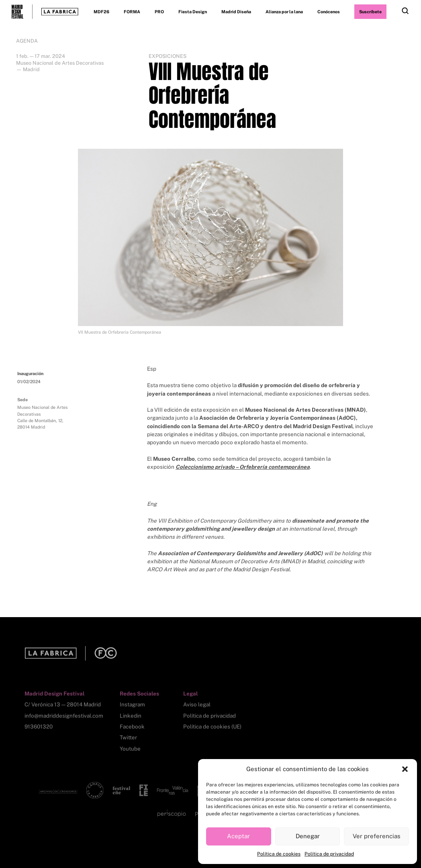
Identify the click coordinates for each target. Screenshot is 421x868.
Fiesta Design (193, 12)
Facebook (132, 726)
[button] (405, 769)
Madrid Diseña (236, 12)
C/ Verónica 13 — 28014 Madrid (63, 704)
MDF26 (101, 12)
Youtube (130, 749)
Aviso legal (197, 704)
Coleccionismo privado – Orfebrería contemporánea (243, 467)
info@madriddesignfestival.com (64, 716)
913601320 (39, 726)
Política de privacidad (329, 854)
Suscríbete (370, 12)
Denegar (308, 836)
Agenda (27, 41)
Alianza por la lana (284, 12)
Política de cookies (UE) (212, 726)
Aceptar (238, 836)
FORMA (132, 12)
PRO (159, 12)
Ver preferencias (377, 836)
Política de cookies (279, 854)
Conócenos (329, 12)
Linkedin (131, 716)
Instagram (132, 704)
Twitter (128, 737)
